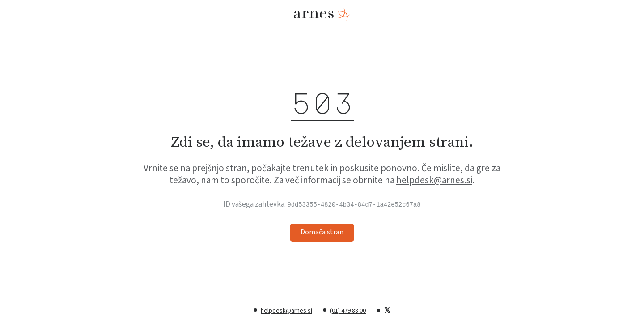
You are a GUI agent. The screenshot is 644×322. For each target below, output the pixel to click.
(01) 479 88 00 (348, 311)
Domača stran (322, 232)
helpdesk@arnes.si (434, 180)
